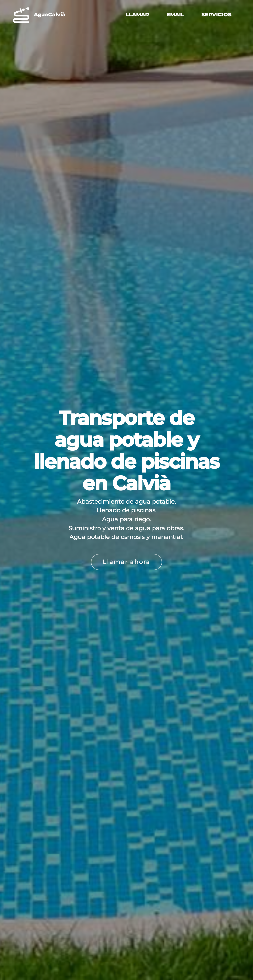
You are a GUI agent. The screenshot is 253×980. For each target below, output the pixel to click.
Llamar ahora (126, 562)
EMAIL (175, 15)
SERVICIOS (216, 15)
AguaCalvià (49, 15)
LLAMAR (137, 15)
